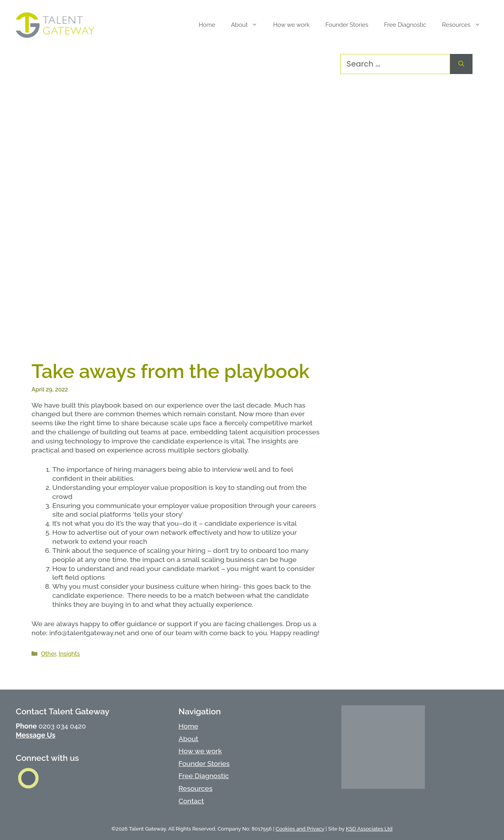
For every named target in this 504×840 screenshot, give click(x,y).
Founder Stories (347, 25)
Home (207, 25)
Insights (69, 654)
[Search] (461, 64)
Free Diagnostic (405, 25)
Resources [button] (465, 25)
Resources (195, 788)
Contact (191, 801)
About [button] (248, 25)
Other (48, 654)
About (188, 739)
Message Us (36, 735)
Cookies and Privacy (300, 829)
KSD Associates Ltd (369, 829)
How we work (292, 25)
